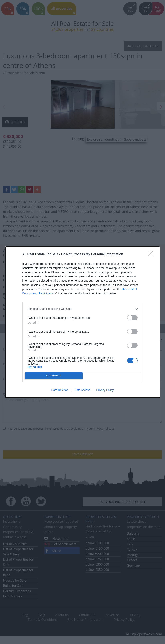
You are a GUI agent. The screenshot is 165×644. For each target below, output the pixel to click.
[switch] (132, 318)
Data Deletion (60, 390)
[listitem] (83, 309)
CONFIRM (54, 376)
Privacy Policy (105, 390)
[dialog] (83, 322)
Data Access (82, 390)
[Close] (152, 254)
